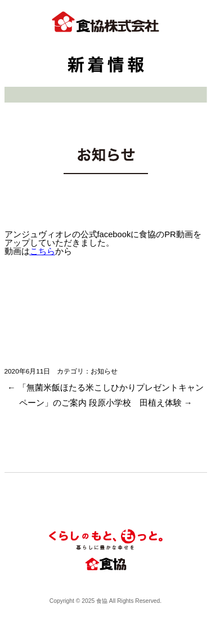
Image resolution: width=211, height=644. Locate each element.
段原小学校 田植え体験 (141, 403)
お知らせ (104, 371)
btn (192, 25)
